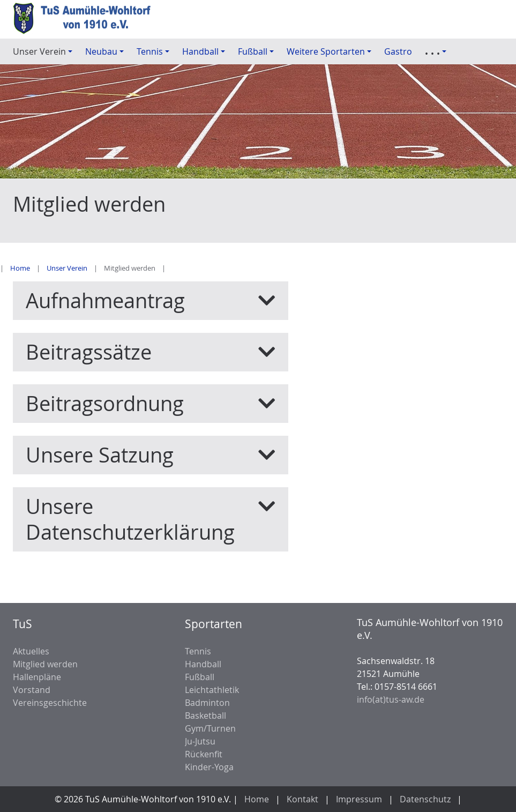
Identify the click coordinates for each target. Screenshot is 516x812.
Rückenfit (204, 754)
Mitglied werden (45, 664)
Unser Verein (67, 268)
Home (20, 268)
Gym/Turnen (210, 728)
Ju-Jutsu (200, 741)
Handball (203, 664)
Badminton (207, 703)
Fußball (200, 677)
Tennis (198, 651)
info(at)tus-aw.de (391, 699)
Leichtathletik (212, 690)
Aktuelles (31, 651)
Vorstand (32, 690)
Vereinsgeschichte (50, 703)
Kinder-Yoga (209, 767)
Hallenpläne (37, 677)
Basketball (205, 716)
